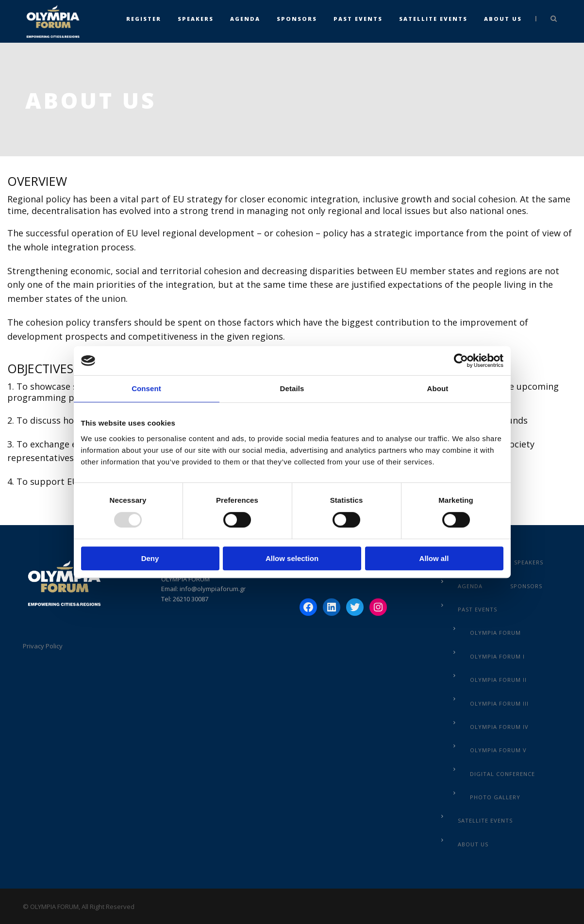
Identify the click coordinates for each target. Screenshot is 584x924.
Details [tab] (292, 388)
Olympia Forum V (498, 750)
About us (503, 19)
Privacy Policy (43, 646)
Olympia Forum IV (499, 727)
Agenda (245, 19)
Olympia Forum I (497, 656)
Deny (150, 558)
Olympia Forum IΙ (498, 680)
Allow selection (292, 558)
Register (144, 19)
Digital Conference (502, 774)
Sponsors (297, 19)
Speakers (196, 19)
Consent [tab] (146, 388)
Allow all (434, 558)
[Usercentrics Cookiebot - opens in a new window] (461, 361)
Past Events (358, 19)
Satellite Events (433, 19)
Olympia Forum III (499, 703)
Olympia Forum (495, 633)
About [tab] (438, 388)
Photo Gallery (495, 797)
